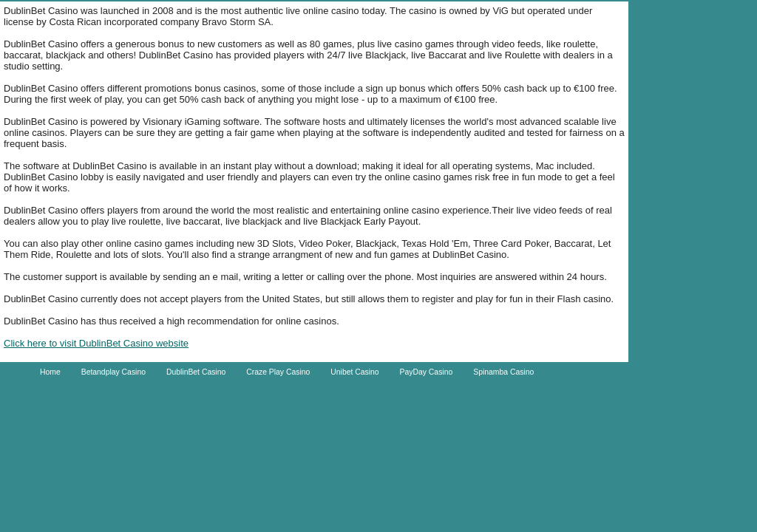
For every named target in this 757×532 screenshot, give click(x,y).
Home (50, 372)
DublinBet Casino (196, 372)
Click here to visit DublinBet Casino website (96, 343)
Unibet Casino (354, 372)
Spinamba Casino (503, 372)
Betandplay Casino (113, 372)
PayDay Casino (427, 372)
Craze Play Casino (278, 372)
